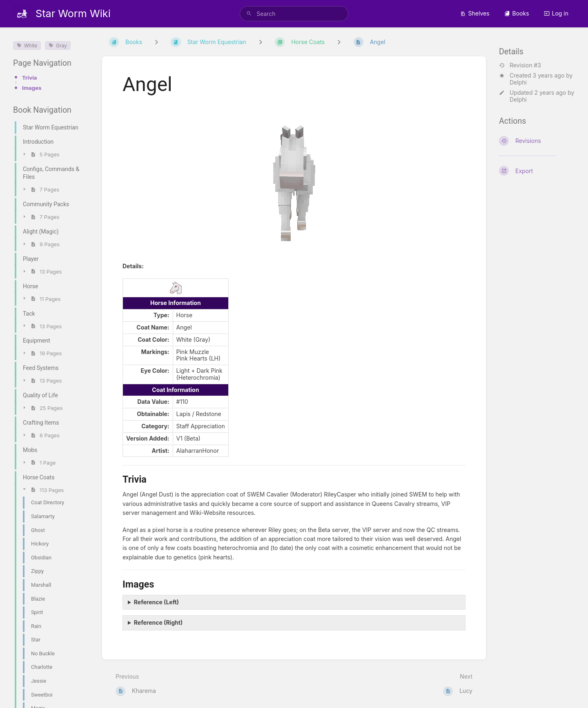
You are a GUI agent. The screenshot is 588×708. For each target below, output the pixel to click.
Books (517, 13)
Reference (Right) (158, 622)
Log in (556, 13)
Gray (58, 46)
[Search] (249, 14)
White (27, 46)
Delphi (518, 82)
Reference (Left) (156, 602)
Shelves (475, 13)
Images (32, 88)
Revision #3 (520, 65)
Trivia (30, 78)
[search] (294, 14)
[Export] (537, 171)
